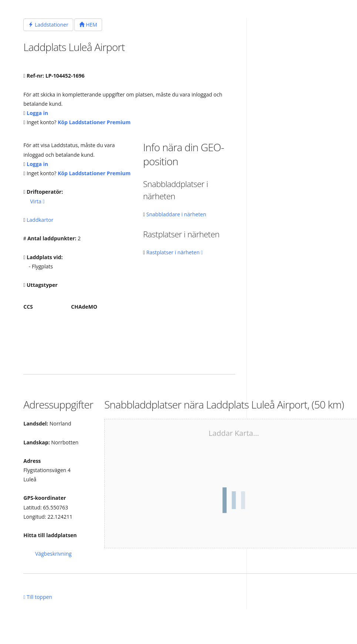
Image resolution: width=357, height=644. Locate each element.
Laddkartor (40, 220)
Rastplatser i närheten (175, 252)
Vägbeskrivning (53, 554)
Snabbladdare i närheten (176, 214)
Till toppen (38, 597)
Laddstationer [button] (48, 25)
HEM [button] (88, 25)
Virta (37, 201)
